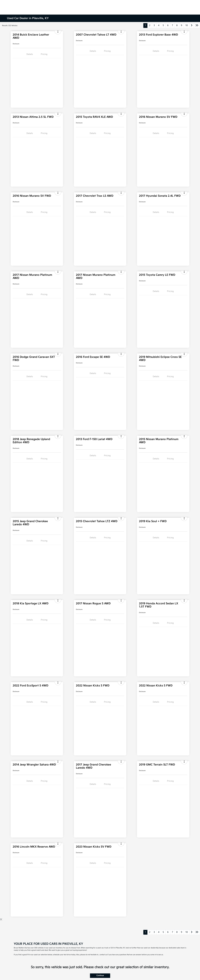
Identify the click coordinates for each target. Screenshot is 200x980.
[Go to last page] (197, 26)
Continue (100, 976)
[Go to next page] (192, 26)
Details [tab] (30, 54)
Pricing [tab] (44, 54)
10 (187, 25)
